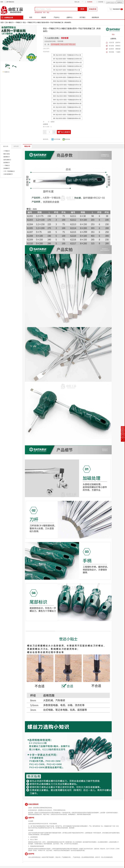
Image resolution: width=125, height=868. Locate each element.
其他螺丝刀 (7, 168)
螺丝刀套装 (7, 154)
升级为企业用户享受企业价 (68, 44)
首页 (31, 17)
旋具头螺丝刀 (7, 160)
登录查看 (65, 38)
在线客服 (101, 2)
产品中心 (57, 17)
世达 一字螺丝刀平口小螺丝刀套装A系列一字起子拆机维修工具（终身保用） (47, 22)
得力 (44, 13)
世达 (48, 13)
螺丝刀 (11, 22)
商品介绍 (27, 146)
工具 (6, 22)
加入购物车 (64, 132)
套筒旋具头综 (38, 13)
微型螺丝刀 (7, 157)
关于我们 (82, 17)
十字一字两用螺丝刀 (9, 171)
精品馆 (44, 17)
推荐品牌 (16, 146)
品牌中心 (70, 17)
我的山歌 (77, 2)
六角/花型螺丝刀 (8, 174)
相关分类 (6, 146)
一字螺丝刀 (18, 22)
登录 (2, 2)
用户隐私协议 (10, 2)
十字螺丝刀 (7, 151)
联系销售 (90, 2)
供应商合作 (95, 17)
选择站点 (120, 2)
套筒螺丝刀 (7, 163)
